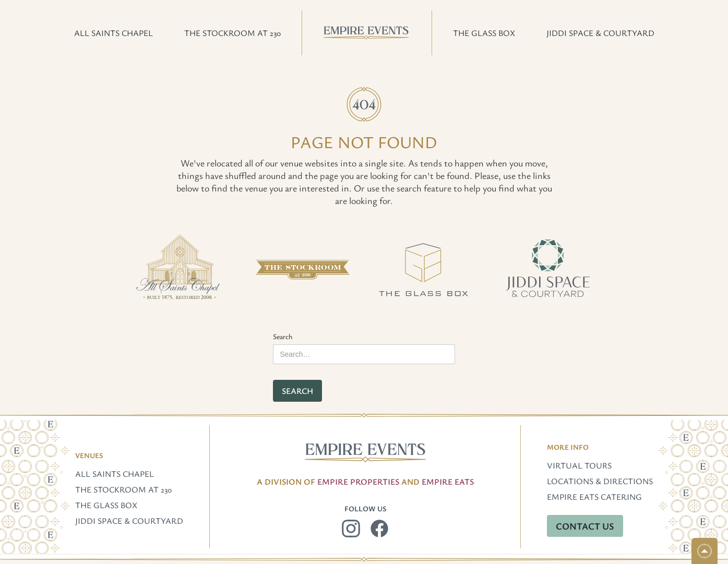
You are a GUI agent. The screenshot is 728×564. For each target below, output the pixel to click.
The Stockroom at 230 (123, 489)
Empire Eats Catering (594, 497)
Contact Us (585, 526)
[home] (367, 33)
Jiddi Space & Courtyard (129, 521)
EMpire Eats (448, 482)
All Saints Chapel (115, 474)
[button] (114, 33)
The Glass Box (106, 505)
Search (283, 336)
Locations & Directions (600, 481)
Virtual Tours (579, 465)
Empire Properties (358, 482)
